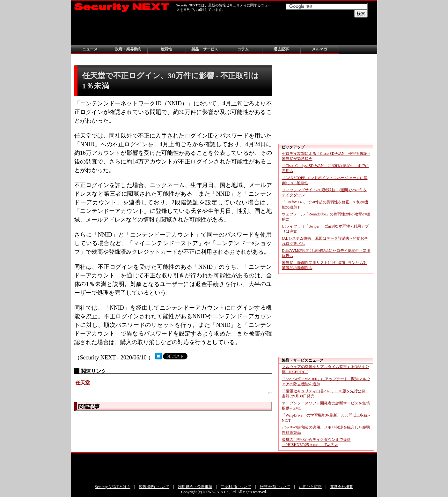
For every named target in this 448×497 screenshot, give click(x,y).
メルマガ (319, 49)
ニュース (90, 49)
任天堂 (83, 383)
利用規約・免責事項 (195, 487)
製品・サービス (205, 49)
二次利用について (236, 487)
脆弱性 (166, 49)
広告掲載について (154, 487)
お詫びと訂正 (310, 487)
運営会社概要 (342, 487)
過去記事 (281, 49)
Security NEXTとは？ (113, 487)
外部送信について (275, 487)
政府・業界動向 (128, 49)
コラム (243, 49)
